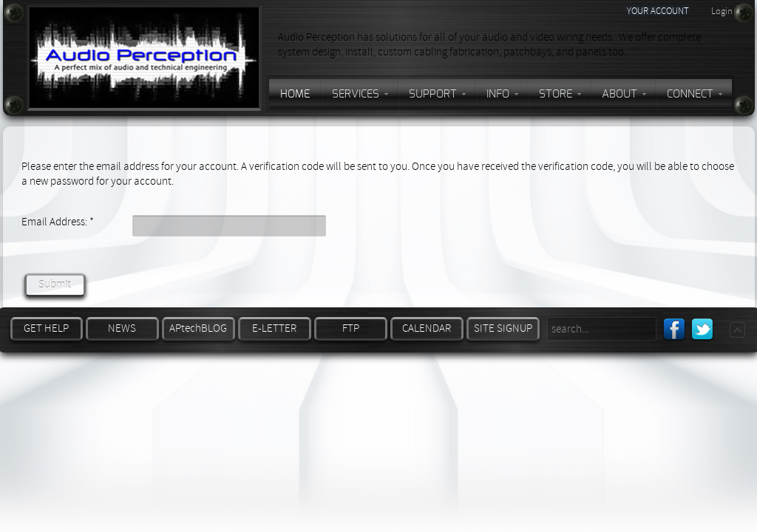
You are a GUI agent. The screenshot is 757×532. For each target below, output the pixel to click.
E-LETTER (274, 328)
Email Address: (58, 222)
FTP (351, 328)
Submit (55, 285)
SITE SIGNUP (503, 328)
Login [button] (722, 11)
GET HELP (46, 328)
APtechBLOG (198, 328)
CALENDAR (427, 328)
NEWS (122, 328)
